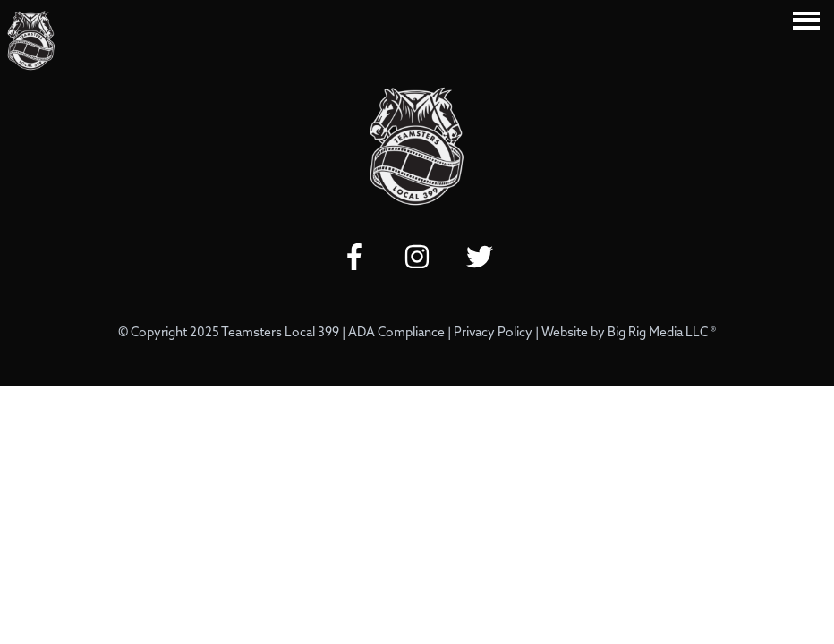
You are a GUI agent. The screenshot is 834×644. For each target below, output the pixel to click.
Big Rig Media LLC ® (662, 333)
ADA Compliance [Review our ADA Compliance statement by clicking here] (396, 333)
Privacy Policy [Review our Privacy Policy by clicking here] (493, 333)
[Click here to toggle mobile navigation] (806, 20)
